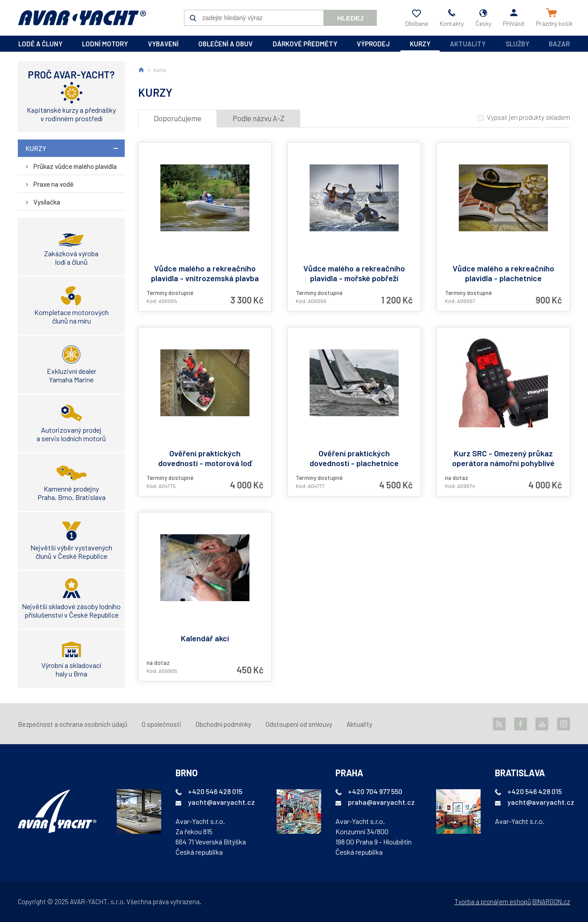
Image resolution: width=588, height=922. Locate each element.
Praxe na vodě (53, 184)
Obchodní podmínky (223, 724)
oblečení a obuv (225, 44)
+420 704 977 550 (375, 791)
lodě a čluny (40, 44)
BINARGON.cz (551, 902)
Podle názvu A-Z (259, 118)
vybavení (163, 44)
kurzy (420, 44)
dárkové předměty (305, 44)
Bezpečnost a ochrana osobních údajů (73, 724)
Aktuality (468, 44)
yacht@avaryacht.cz (221, 802)
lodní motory (105, 44)
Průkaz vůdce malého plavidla (75, 166)
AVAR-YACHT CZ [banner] (82, 18)
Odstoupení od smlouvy (299, 724)
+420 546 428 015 (215, 791)
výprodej (373, 44)
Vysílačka (47, 202)
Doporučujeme (178, 118)
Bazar (559, 44)
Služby (517, 44)
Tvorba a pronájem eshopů (493, 902)
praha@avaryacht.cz (381, 802)
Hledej (350, 18)
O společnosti (161, 724)
